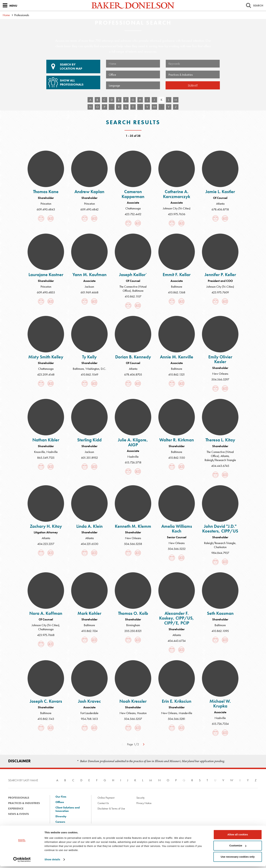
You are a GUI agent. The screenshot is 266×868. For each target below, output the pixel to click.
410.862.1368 (177, 292)
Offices (60, 802)
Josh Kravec (89, 701)
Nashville (52, 452)
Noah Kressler (133, 701)
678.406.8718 (220, 209)
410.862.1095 (220, 631)
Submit (193, 85)
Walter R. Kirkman (177, 440)
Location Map (73, 67)
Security (140, 798)
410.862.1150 (177, 458)
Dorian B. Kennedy (133, 357)
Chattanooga (133, 208)
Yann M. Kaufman (89, 275)
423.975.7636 (177, 214)
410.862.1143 (46, 719)
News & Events (18, 814)
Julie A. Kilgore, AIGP (133, 442)
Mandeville (185, 713)
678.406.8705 (133, 374)
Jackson (89, 287)
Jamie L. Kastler (220, 192)
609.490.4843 (46, 209)
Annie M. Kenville (177, 357)
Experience (16, 809)
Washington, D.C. (96, 369)
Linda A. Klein (89, 526)
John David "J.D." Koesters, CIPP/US (220, 529)
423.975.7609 (220, 292)
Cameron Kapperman (133, 194)
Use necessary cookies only (238, 859)
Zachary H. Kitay (46, 526)
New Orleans (220, 374)
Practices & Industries (24, 803)
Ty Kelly (89, 357)
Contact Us (103, 803)
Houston (142, 713)
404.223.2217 (46, 544)
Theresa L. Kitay (220, 440)
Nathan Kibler (46, 440)
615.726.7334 (220, 724)
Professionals (19, 798)
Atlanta (220, 204)
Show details (52, 861)
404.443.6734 (177, 641)
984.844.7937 (220, 553)
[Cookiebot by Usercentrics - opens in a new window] (22, 861)
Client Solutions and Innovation (68, 809)
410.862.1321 (177, 374)
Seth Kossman (220, 613)
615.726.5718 (133, 462)
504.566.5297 (220, 379)
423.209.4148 (46, 374)
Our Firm (61, 797)
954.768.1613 (89, 719)
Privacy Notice (144, 803)
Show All (73, 81)
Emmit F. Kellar (177, 275)
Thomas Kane (46, 192)
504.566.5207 (133, 719)
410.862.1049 (89, 374)
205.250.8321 (133, 631)
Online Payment (106, 798)
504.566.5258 (133, 544)
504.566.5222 (177, 549)
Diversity (61, 816)
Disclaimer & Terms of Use (111, 809)
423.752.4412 (133, 214)
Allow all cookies (238, 836)
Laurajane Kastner (46, 275)
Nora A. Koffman (46, 613)
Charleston (220, 547)
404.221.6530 (89, 544)
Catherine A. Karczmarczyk (177, 194)
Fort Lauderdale (89, 713)
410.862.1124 (89, 631)
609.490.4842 (89, 209)
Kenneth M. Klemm (133, 526)
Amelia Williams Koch (177, 529)
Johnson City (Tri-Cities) (177, 208)
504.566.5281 (177, 719)
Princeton (46, 204)
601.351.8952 (89, 458)
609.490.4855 (46, 292)
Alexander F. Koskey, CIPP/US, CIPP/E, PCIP (177, 618)
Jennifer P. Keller (220, 275)
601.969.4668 (89, 292)
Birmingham (133, 625)
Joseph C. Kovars (46, 701)
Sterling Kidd (89, 440)
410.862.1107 (133, 296)
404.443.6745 (220, 466)
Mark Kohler (89, 613)
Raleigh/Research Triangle (220, 460)
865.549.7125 (46, 458)
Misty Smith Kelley (46, 357)
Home (6, 15)
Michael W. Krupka (220, 704)
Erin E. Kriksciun (177, 701)
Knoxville (40, 452)
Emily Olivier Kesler (220, 359)
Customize (238, 847)
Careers (60, 822)
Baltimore (138, 291)
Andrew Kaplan (89, 192)
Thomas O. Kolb (133, 613)
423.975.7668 (46, 635)
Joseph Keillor (133, 275)
